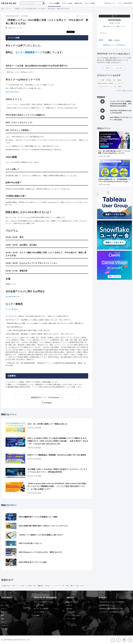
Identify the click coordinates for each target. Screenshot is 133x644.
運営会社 (69, 609)
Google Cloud (6, 586)
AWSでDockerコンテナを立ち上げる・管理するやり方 (40, 552)
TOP (2, 9)
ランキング (5, 625)
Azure (14, 586)
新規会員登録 (128, 3)
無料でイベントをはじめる (114, 68)
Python (119, 80)
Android (111, 83)
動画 (3, 615)
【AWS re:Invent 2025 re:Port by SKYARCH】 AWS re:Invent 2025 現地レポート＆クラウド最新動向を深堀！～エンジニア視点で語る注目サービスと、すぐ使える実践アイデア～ (57, 486)
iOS (35, 586)
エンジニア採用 (39, 605)
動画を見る (79, 3)
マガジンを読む (67, 3)
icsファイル (121, 26)
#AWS (10, 28)
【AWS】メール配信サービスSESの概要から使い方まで (41, 535)
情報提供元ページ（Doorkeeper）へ (47, 397)
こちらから (17, 72)
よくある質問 (71, 612)
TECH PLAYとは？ (72, 602)
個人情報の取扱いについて (108, 605)
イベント (9, 9)
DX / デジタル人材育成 (41, 609)
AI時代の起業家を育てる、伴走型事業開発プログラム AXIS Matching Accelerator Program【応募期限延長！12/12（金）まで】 (114, 181)
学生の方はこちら (110, 3)
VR (114, 80)
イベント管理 (71, 619)
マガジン (4, 609)
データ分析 (101, 80)
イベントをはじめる (73, 615)
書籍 (3, 619)
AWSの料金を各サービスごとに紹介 (33, 562)
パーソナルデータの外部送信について (111, 612)
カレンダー (5, 605)
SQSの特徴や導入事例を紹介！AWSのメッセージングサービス (43, 526)
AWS (120, 87)
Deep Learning (102, 83)
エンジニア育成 (39, 612)
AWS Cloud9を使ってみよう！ (31, 543)
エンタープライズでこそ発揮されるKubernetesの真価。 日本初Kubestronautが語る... (121, 104)
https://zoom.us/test (12, 92)
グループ (4, 622)
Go (115, 87)
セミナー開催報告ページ (29, 52)
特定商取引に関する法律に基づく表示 (111, 609)
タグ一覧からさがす (125, 91)
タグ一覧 (4, 629)
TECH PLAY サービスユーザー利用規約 (112, 602)
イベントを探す (54, 3)
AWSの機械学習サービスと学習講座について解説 (38, 517)
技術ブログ (5, 612)
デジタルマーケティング (105, 87)
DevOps (109, 80)
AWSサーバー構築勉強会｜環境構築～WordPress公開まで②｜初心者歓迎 (57, 455)
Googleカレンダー (110, 26)
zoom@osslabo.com (12, 297)
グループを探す (90, 3)
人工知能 (29, 586)
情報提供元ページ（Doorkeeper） (114, 45)
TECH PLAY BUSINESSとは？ (44, 602)
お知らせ (69, 605)
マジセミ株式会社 (12, 309)
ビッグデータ (119, 83)
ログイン (120, 3)
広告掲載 (37, 615)
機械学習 (40, 586)
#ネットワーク (17, 28)
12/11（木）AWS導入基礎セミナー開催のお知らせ (47, 424)
